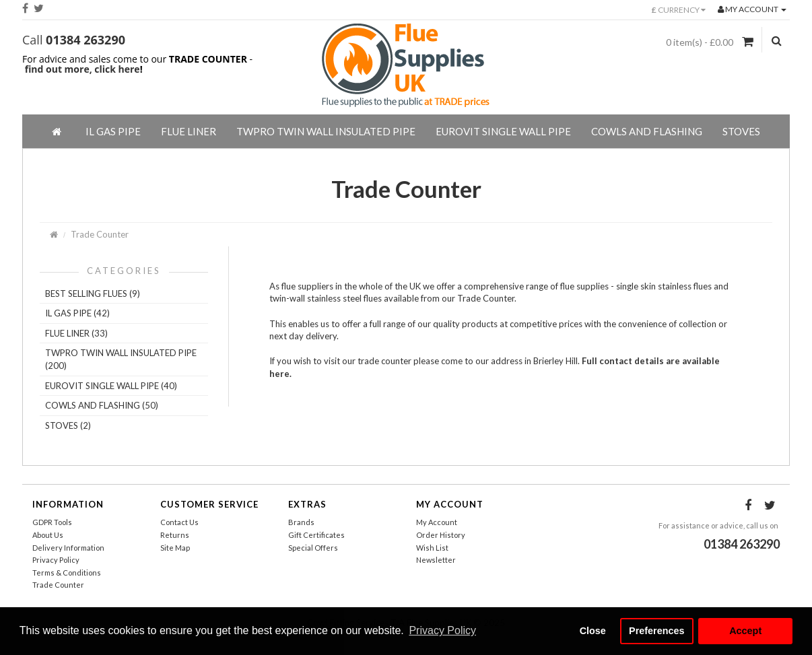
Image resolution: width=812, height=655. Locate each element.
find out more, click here (82, 69)
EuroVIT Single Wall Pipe (503, 131)
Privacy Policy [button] (442, 630)
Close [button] (593, 631)
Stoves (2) (68, 425)
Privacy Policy (56, 560)
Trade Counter (100, 234)
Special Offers (313, 548)
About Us (48, 535)
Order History (441, 535)
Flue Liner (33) (76, 333)
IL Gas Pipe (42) (77, 313)
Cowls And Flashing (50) (102, 405)
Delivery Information (68, 548)
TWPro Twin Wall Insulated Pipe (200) (121, 359)
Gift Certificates (316, 535)
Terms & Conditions (67, 573)
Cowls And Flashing (647, 131)
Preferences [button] (656, 631)
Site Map (175, 548)
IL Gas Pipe (113, 131)
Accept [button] (745, 631)
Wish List (432, 548)
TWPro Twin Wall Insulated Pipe (326, 131)
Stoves (741, 131)
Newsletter (436, 560)
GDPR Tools (52, 522)
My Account (437, 522)
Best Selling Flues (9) (93, 294)
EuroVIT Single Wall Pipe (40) (111, 386)
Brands (301, 522)
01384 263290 (86, 40)
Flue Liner (189, 131)
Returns (175, 535)
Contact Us (179, 522)
